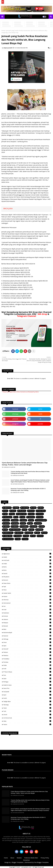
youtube (40, 424)
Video (18, 539)
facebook (15, 409)
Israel (23, 517)
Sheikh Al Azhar (9, 533)
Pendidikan (25, 526)
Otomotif (39, 523)
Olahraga (16, 523)
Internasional (8, 517)
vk (40, 419)
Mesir (32, 520)
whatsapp (15, 414)
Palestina (15, 526)
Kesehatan (31, 517)
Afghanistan (8, 508)
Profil (6, 530)
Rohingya (40, 530)
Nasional (7, 523)
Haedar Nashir (22, 514)
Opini (31, 523)
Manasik (24, 520)
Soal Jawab (30, 533)
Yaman (26, 539)
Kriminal (40, 517)
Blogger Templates (17, 862)
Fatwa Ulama (41, 511)
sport (38, 533)
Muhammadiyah (42, 520)
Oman (24, 523)
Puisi (25, 530)
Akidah (17, 508)
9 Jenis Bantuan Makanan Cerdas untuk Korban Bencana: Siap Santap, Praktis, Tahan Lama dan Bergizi (25, 464)
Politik (42, 526)
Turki (34, 536)
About (12, 858)
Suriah (45, 533)
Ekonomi (32, 511)
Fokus (13, 514)
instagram (15, 424)
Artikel (34, 508)
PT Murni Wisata (16, 530)
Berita (41, 508)
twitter (40, 409)
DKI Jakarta (22, 511)
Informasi (40, 514)
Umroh (41, 536)
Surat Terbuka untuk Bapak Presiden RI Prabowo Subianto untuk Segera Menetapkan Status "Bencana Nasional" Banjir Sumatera (30, 481)
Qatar (32, 530)
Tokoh (27, 536)
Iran (17, 517)
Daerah (13, 511)
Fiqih (6, 514)
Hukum (32, 514)
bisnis (6, 511)
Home (3, 31)
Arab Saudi (25, 508)
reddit (40, 414)
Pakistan (7, 526)
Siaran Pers (20, 533)
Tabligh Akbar (8, 536)
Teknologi (18, 536)
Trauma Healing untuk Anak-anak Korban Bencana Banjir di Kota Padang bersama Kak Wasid (30, 472)
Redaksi (19, 858)
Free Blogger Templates (41, 862)
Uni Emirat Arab (9, 539)
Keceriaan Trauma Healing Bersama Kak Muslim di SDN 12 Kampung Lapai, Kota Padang (28, 489)
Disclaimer (26, 860)
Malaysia (15, 520)
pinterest (15, 419)
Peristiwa (34, 526)
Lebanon (7, 520)
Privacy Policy (45, 858)
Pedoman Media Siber (31, 858)
